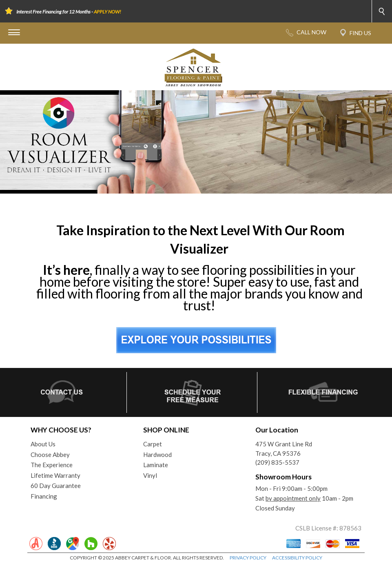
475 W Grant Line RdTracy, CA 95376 (284, 449)
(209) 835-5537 (277, 462)
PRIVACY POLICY (248, 558)
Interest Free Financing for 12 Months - (69, 12)
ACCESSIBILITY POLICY (297, 558)
